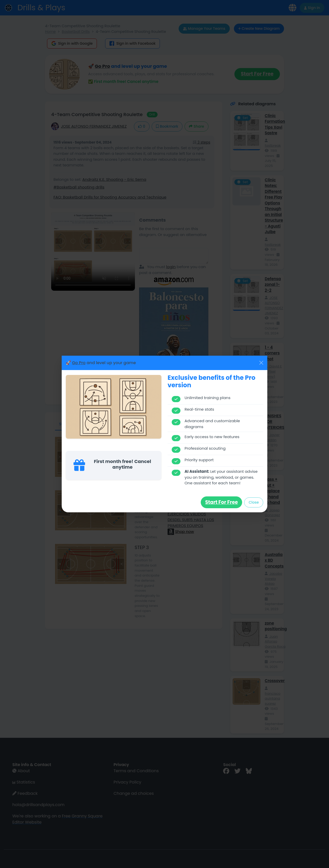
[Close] (261, 363)
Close (254, 502)
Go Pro (79, 363)
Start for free (221, 502)
